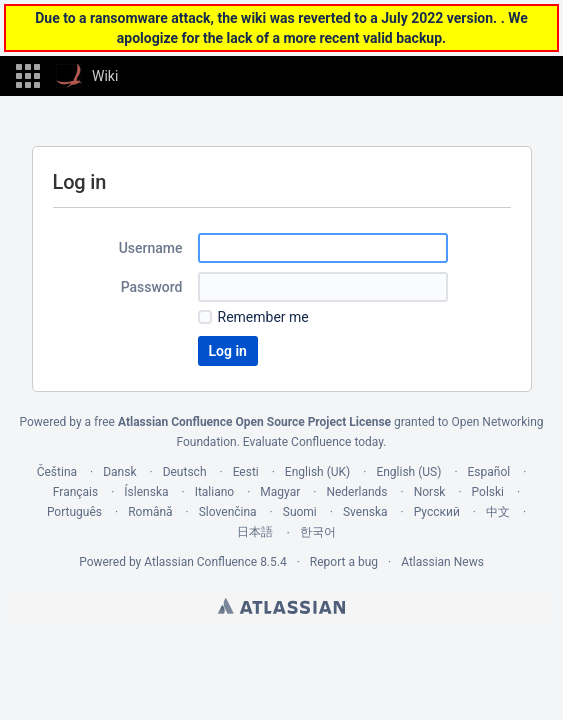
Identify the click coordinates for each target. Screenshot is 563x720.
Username (151, 248)
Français (75, 492)
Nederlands (356, 492)
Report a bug (344, 562)
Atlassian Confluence (200, 562)
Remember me (263, 317)
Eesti (246, 472)
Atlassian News (442, 562)
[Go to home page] (87, 76)
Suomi (300, 512)
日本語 (255, 532)
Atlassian (281, 606)
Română (150, 512)
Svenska (365, 512)
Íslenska (146, 492)
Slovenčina (228, 512)
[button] (28, 76)
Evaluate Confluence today (313, 442)
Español (489, 472)
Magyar (280, 492)
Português (74, 512)
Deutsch (185, 472)
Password (152, 287)
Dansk (119, 472)
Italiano (215, 492)
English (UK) (317, 472)
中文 (498, 512)
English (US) (408, 472)
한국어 (318, 532)
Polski (488, 492)
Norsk (430, 492)
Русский (437, 512)
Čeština (57, 472)
